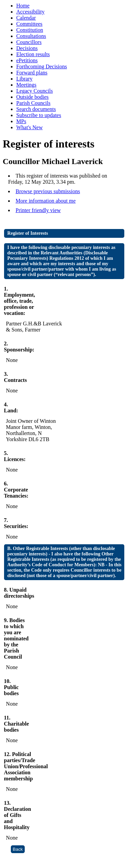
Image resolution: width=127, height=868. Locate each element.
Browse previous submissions (48, 191)
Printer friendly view (38, 210)
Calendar (26, 18)
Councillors (29, 42)
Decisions (27, 48)
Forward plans (32, 73)
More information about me (46, 201)
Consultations (31, 36)
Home (23, 6)
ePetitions (27, 60)
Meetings (26, 85)
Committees (29, 24)
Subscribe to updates (39, 115)
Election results (33, 54)
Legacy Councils (35, 91)
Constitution (30, 30)
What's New (29, 127)
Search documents (36, 109)
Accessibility (30, 12)
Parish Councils (33, 103)
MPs (21, 121)
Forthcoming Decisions (42, 66)
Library (24, 79)
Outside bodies (33, 97)
